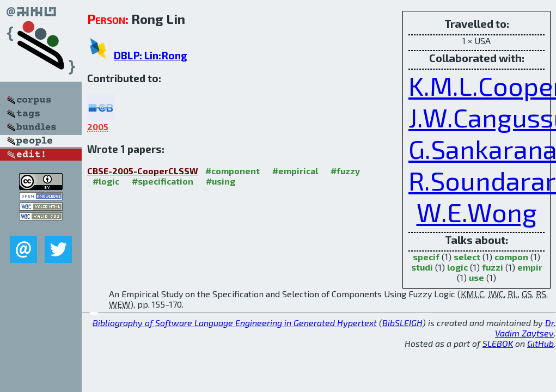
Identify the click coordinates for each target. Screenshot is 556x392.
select (467, 257)
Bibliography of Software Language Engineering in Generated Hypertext (235, 323)
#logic (106, 181)
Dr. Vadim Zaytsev (526, 328)
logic (457, 267)
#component (233, 171)
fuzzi (493, 267)
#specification (163, 181)
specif (426, 257)
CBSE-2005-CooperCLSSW (143, 171)
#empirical (295, 171)
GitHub (540, 343)
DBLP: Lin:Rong (151, 55)
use (476, 277)
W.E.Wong (477, 212)
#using (221, 181)
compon (511, 257)
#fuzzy (345, 171)
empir (530, 267)
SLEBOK (498, 343)
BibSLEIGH (402, 323)
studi (422, 267)
